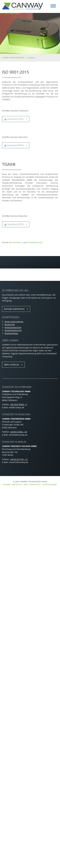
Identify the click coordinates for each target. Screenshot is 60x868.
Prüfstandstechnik (13, 327)
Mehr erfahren (12, 365)
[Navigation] (53, 6)
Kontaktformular (35, 242)
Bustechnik (10, 324)
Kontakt (6, 484)
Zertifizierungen (50, 484)
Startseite (17, 242)
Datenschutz (35, 484)
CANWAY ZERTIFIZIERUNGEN (13, 58)
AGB (26, 484)
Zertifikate (31, 58)
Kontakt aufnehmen (14, 309)
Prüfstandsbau (11, 333)
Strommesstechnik (13, 330)
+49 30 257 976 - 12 (19, 459)
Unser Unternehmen (14, 322)
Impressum (17, 484)
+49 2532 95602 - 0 (18, 404)
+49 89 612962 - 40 (18, 432)
